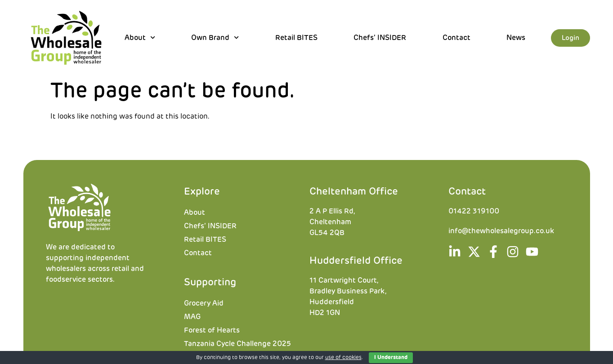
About (140, 38)
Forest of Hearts (212, 330)
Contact (456, 38)
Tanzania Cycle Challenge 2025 (237, 344)
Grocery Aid (204, 303)
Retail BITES (296, 38)
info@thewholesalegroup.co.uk (501, 231)
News (516, 38)
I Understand (391, 358)
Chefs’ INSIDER (380, 38)
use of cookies (343, 358)
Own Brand (215, 38)
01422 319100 (474, 211)
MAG (192, 317)
